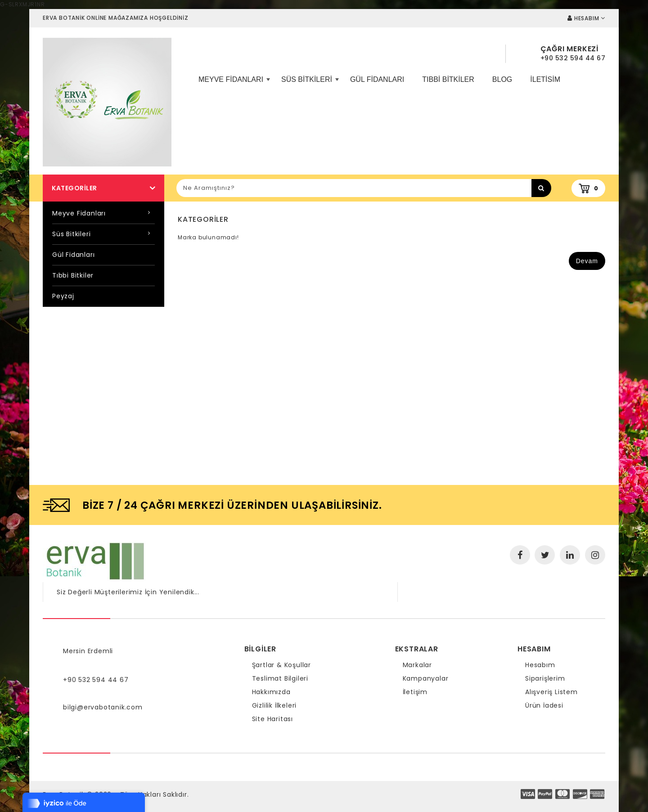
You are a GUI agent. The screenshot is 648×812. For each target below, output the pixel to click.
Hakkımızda (271, 692)
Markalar (417, 665)
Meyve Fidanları (233, 83)
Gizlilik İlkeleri (274, 705)
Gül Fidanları (377, 79)
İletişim (415, 692)
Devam (587, 261)
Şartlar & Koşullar (281, 665)
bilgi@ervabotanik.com (103, 707)
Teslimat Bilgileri (280, 678)
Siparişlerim (545, 678)
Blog (502, 79)
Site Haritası (272, 719)
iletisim (545, 79)
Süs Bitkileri (309, 83)
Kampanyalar (426, 678)
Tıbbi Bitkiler (448, 79)
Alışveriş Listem (551, 692)
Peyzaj (63, 296)
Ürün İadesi (544, 705)
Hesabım (540, 665)
